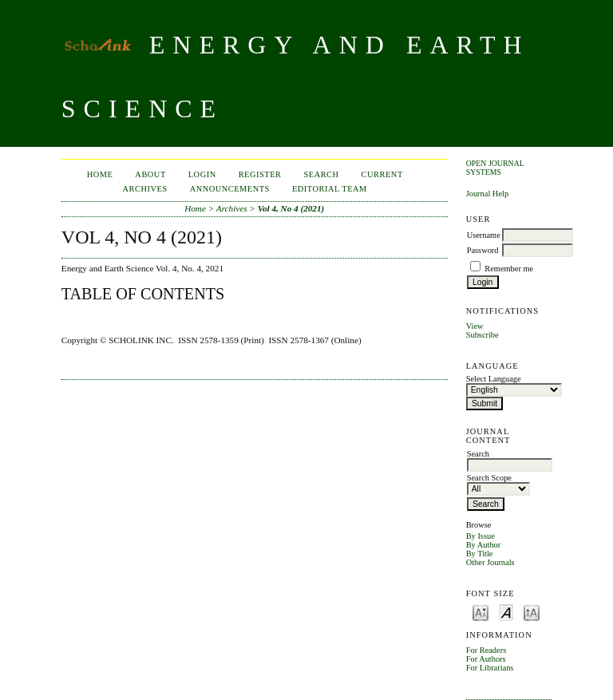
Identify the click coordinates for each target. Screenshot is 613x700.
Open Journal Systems (495, 168)
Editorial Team (330, 189)
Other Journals (490, 562)
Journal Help (487, 194)
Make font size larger (532, 612)
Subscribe (482, 335)
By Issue (481, 536)
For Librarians (490, 668)
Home (100, 174)
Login (202, 174)
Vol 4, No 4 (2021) (291, 208)
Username (484, 235)
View (475, 326)
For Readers (486, 650)
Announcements (230, 189)
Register (260, 174)
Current (382, 174)
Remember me (509, 269)
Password (483, 250)
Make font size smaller (481, 612)
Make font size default (506, 612)
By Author (484, 545)
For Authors (486, 659)
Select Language (494, 379)
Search (321, 174)
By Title (480, 554)
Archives (145, 189)
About (150, 174)
